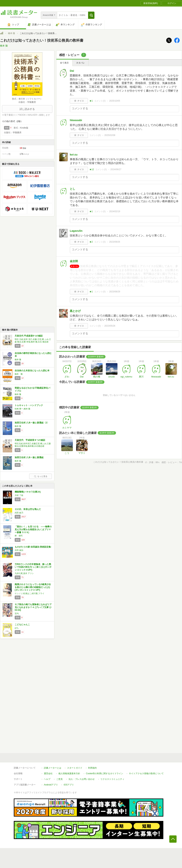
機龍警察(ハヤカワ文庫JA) (28, 492)
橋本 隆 (12, 33)
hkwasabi (76, 120)
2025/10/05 (115, 101)
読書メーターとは (53, 768)
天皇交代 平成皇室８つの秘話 (30, 440)
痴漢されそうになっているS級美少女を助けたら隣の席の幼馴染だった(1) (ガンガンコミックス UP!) (33, 587)
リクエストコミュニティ (112, 779)
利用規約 (92, 768)
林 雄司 (19, 536)
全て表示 (64, 63)
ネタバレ (80, 63)
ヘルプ (47, 779)
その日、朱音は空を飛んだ (28, 509)
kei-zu (74, 155)
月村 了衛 (19, 495)
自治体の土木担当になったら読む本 (32, 371)
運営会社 (48, 774)
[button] (91, 15)
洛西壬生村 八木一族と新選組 (29, 457)
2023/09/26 (115, 242)
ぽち (17, 628)
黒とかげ (75, 311)
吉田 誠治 (19, 550)
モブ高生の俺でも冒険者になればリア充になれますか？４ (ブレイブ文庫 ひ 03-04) (33, 607)
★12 (92, 169)
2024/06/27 (116, 169)
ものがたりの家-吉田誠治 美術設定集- (33, 547)
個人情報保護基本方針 (69, 774)
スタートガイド (75, 768)
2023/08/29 (115, 292)
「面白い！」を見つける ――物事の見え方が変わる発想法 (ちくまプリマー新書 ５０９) (33, 529)
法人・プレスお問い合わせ (82, 779)
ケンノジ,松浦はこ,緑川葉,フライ (29, 593)
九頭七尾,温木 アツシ (24, 573)
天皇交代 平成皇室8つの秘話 (29, 336)
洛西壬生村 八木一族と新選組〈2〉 (32, 423)
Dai (72, 71)
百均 (17, 613)
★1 (91, 101)
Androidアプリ (51, 785)
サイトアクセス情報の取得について (146, 774)
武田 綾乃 (19, 513)
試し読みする (27, 109)
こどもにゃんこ (22, 625)
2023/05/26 (110, 326)
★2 (91, 242)
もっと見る (41, 476)
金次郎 (74, 261)
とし (73, 189)
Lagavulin (76, 231)
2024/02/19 (115, 211)
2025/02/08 (110, 135)
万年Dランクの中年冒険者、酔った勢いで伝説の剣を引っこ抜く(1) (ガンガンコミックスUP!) (33, 567)
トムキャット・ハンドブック (29, 405)
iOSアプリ (69, 785)
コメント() (100, 101)
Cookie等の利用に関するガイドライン (105, 774)
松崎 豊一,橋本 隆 (22, 409)
